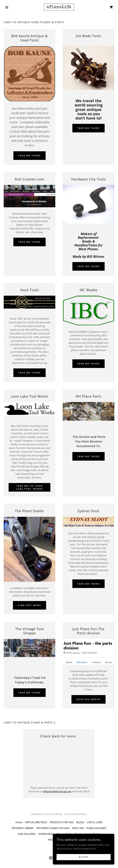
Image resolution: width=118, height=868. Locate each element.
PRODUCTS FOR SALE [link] (62, 822)
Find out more (29, 605)
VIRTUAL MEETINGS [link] (36, 822)
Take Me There (30, 242)
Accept (84, 857)
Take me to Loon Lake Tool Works (30, 487)
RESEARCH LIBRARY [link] (23, 828)
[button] (12, 7)
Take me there (30, 156)
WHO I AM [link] (78, 828)
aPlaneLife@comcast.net (57, 791)
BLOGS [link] (80, 822)
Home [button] (19, 822)
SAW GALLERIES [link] (27, 834)
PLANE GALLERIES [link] (96, 828)
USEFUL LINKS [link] (95, 822)
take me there (89, 128)
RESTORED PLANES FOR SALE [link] (53, 828)
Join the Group (89, 699)
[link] (59, 7)
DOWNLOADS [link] (46, 834)
